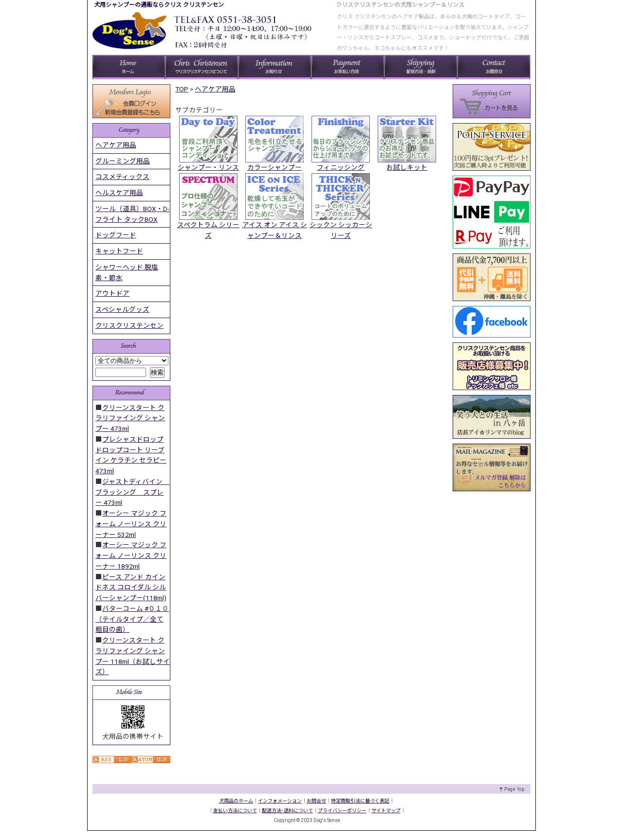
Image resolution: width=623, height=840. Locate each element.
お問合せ (316, 801)
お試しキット (407, 167)
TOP (182, 89)
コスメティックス (122, 177)
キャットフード (119, 251)
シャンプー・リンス (208, 167)
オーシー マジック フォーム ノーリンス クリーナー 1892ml (131, 555)
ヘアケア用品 (215, 89)
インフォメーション (280, 801)
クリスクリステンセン (129, 325)
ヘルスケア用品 (119, 193)
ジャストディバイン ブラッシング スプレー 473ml (132, 492)
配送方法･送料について (287, 811)
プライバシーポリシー (342, 811)
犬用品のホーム (236, 801)
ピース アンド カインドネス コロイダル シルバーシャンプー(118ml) (131, 588)
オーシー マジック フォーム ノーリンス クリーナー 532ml (131, 524)
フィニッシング (341, 167)
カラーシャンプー (275, 167)
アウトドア (112, 293)
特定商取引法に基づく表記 (360, 801)
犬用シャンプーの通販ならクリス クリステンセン (159, 5)
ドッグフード (116, 235)
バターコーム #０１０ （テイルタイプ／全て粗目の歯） (132, 619)
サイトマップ (386, 811)
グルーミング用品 (123, 161)
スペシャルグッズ (122, 309)
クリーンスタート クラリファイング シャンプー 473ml (130, 418)
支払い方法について (235, 811)
